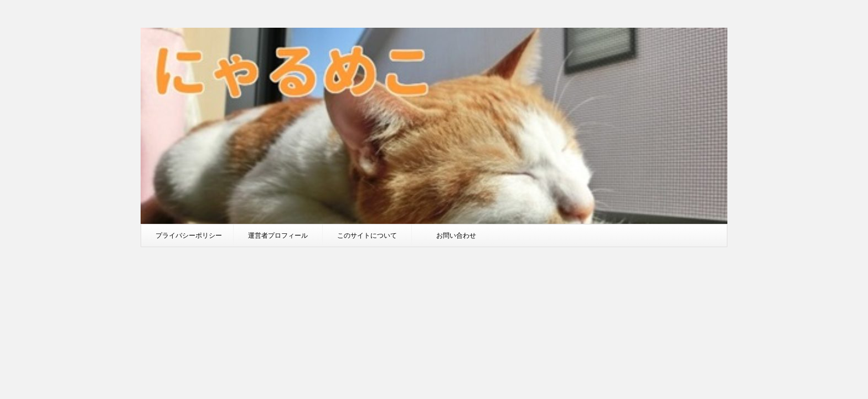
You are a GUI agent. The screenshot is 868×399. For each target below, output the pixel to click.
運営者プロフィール (278, 235)
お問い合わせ (456, 235)
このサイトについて (367, 235)
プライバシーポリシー (189, 235)
